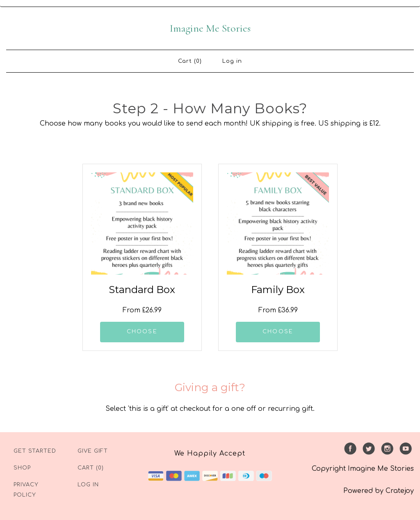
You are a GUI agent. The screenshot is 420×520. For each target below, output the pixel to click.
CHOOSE (142, 332)
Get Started (35, 451)
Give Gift (93, 451)
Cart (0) (190, 61)
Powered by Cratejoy (379, 491)
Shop (22, 468)
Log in (232, 61)
